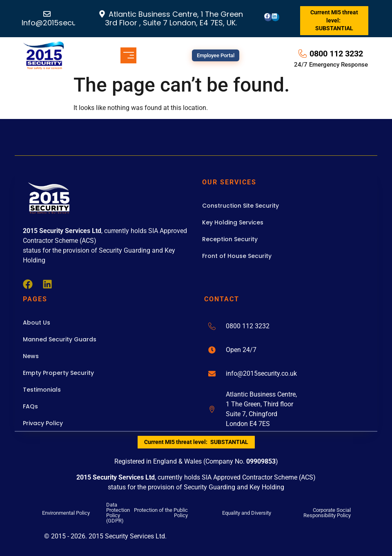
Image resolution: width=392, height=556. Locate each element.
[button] (128, 55)
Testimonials (42, 390)
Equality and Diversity (247, 513)
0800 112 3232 (248, 326)
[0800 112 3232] (212, 326)
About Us (37, 323)
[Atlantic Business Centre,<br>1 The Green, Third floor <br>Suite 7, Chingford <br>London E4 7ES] (212, 409)
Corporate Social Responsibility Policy (327, 513)
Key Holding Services (233, 222)
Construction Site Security (241, 206)
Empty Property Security (58, 373)
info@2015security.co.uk (261, 373)
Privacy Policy (43, 423)
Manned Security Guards (60, 339)
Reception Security (230, 239)
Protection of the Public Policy (161, 513)
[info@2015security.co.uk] (212, 374)
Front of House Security (237, 256)
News (31, 356)
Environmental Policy (66, 513)
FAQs (30, 406)
